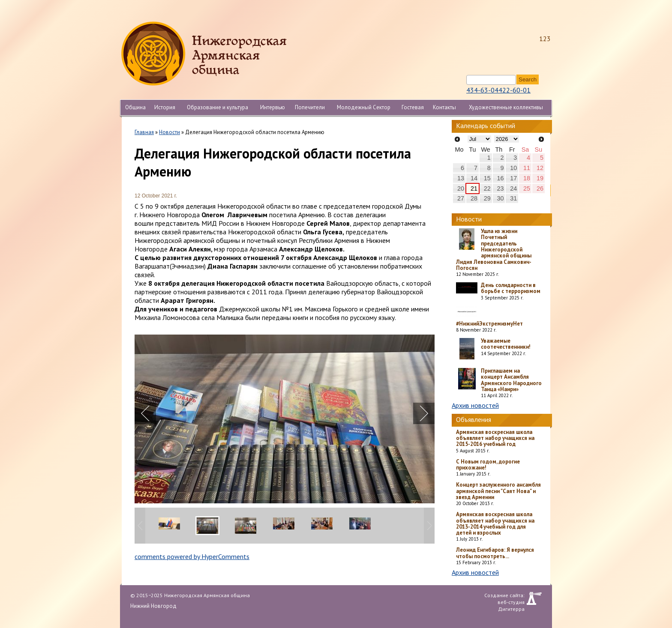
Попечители (310, 107)
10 (513, 168)
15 (487, 178)
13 (461, 178)
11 (527, 168)
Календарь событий (486, 126)
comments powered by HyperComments (192, 556)
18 (527, 178)
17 (513, 178)
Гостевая (413, 107)
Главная (144, 132)
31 (513, 198)
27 (461, 198)
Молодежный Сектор (364, 107)
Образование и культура (217, 107)
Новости (169, 132)
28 (474, 198)
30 (500, 198)
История (165, 107)
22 (487, 188)
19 (540, 178)
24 (513, 188)
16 (500, 178)
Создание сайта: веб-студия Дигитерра (504, 598)
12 (540, 168)
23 (500, 188)
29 (487, 198)
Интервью (273, 107)
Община (135, 107)
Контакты (444, 107)
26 (540, 188)
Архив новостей (475, 405)
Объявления (474, 419)
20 (461, 188)
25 (527, 188)
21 (474, 188)
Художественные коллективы (506, 107)
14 (474, 178)
